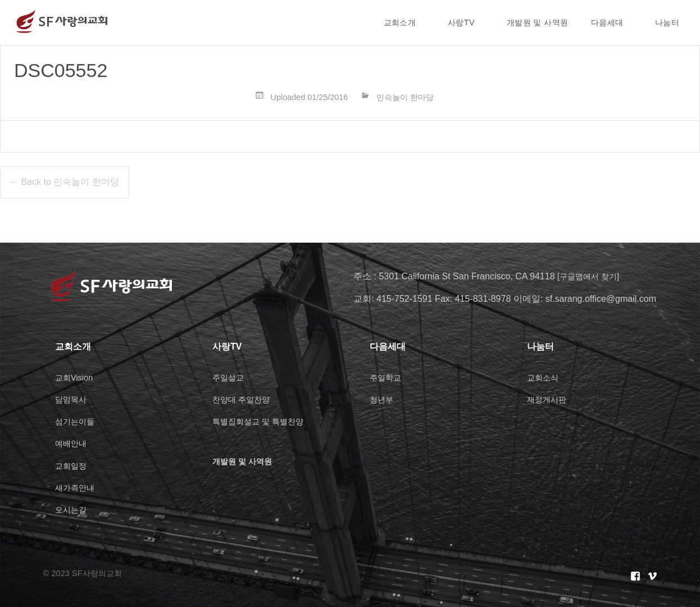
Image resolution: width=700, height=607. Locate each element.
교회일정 (73, 466)
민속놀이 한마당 (405, 97)
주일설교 (230, 377)
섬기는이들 (78, 421)
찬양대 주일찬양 (245, 399)
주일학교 (388, 377)
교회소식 (545, 377)
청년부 (383, 399)
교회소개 (400, 22)
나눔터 (667, 22)
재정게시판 (549, 399)
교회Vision (76, 377)
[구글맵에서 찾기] (592, 276)
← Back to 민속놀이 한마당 (64, 182)
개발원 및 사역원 (538, 22)
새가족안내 (78, 488)
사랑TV (461, 22)
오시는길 (73, 509)
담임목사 (73, 399)
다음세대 (607, 22)
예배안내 (73, 443)
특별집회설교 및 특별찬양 (264, 421)
